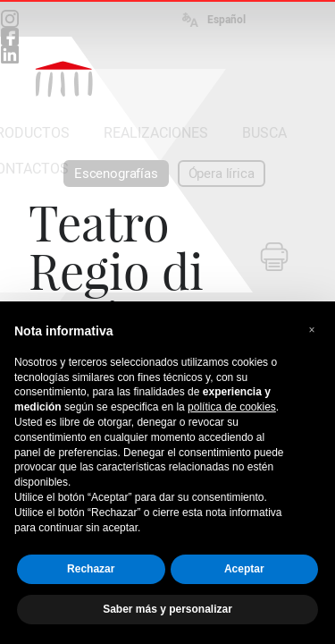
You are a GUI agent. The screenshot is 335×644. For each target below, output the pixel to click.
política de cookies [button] (232, 407)
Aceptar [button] (244, 569)
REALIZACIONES (156, 133)
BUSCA (264, 133)
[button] (312, 330)
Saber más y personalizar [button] (167, 609)
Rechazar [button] (91, 569)
